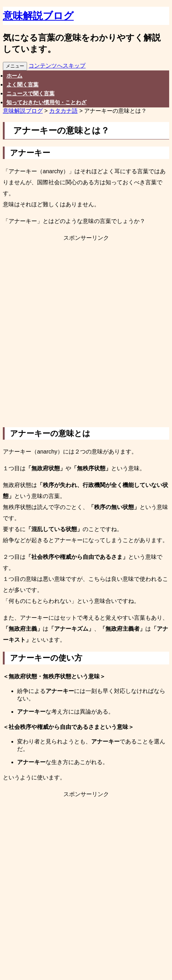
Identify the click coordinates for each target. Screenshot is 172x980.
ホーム (14, 76)
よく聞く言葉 (22, 84)
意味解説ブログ (38, 16)
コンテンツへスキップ (57, 66)
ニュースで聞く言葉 (30, 93)
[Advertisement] (86, 335)
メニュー (15, 66)
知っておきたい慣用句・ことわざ (46, 102)
